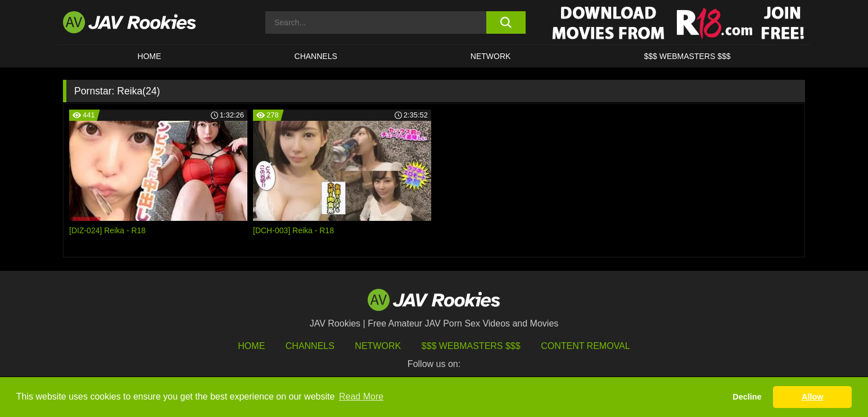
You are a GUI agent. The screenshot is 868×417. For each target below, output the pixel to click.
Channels (316, 56)
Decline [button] (747, 397)
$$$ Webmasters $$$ (471, 346)
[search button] (506, 22)
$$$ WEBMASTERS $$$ (687, 56)
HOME (150, 56)
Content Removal (586, 346)
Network (491, 56)
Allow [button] (812, 397)
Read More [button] (361, 396)
